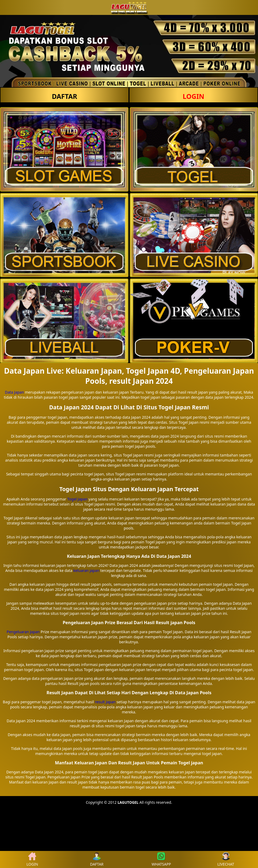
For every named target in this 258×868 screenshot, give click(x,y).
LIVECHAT (226, 859)
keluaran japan (86, 570)
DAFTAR (64, 96)
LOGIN (193, 96)
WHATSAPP (161, 859)
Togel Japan (77, 499)
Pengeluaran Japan (23, 632)
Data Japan (14, 392)
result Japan (105, 702)
